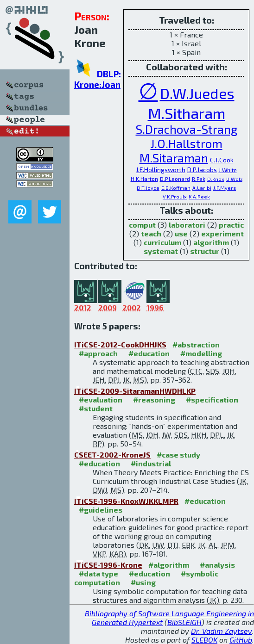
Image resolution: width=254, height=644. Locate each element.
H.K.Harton (144, 179)
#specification (212, 399)
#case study (178, 455)
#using (143, 582)
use (181, 233)
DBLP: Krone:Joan (98, 79)
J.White (228, 170)
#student (96, 408)
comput (142, 225)
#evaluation (101, 399)
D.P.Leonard (175, 179)
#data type (98, 573)
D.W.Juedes (197, 93)
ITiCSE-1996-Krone (108, 565)
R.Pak (199, 179)
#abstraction (196, 344)
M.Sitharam (187, 113)
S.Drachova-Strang (187, 129)
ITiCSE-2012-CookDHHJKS (120, 344)
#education (149, 353)
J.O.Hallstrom (187, 143)
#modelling (201, 353)
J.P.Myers (225, 188)
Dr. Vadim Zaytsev (222, 631)
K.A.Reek (199, 196)
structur (205, 251)
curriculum (162, 242)
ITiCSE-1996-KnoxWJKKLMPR (126, 501)
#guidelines (101, 510)
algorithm (211, 242)
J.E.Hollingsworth (161, 170)
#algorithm (169, 565)
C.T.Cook (222, 160)
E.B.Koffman (176, 188)
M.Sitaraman (174, 158)
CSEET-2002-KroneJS (112, 455)
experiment (222, 233)
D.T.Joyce (148, 188)
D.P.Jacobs (202, 170)
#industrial (151, 463)
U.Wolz (234, 179)
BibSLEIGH (184, 622)
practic (231, 225)
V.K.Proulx (175, 196)
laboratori (187, 225)
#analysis (217, 565)
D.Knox (216, 179)
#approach (98, 353)
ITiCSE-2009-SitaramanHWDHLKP (135, 391)
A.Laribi (202, 188)
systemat (161, 251)
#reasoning (154, 399)
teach (151, 233)
